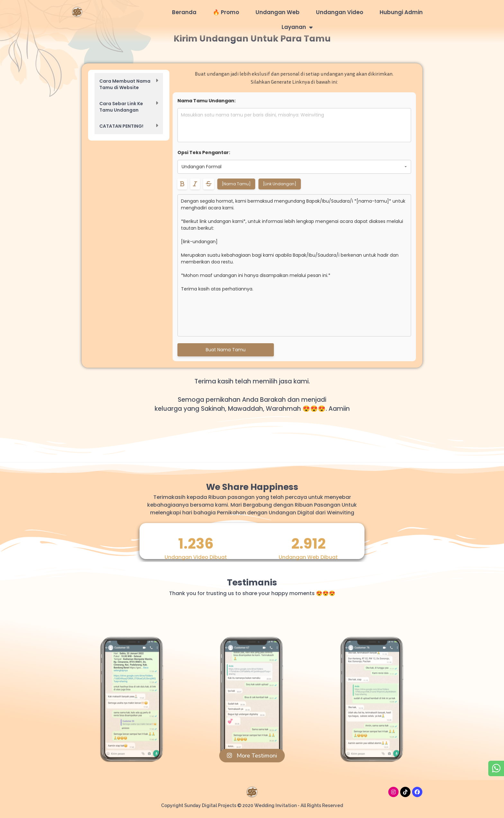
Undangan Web (278, 12)
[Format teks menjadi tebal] (182, 184)
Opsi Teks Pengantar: (204, 152)
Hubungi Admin (401, 12)
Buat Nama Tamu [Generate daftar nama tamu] (226, 350)
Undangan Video (340, 12)
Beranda (184, 12)
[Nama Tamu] (236, 184)
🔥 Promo (226, 12)
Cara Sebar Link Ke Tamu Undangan (121, 107)
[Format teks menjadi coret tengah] (209, 184)
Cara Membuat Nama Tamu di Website (125, 84)
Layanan (297, 27)
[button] (129, 84)
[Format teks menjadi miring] (195, 184)
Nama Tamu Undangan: (207, 101)
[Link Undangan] (280, 184)
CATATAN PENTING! (121, 126)
